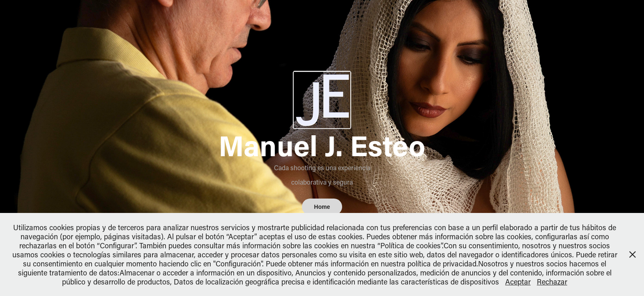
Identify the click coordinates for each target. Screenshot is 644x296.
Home (322, 207)
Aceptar (518, 282)
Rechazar (552, 282)
